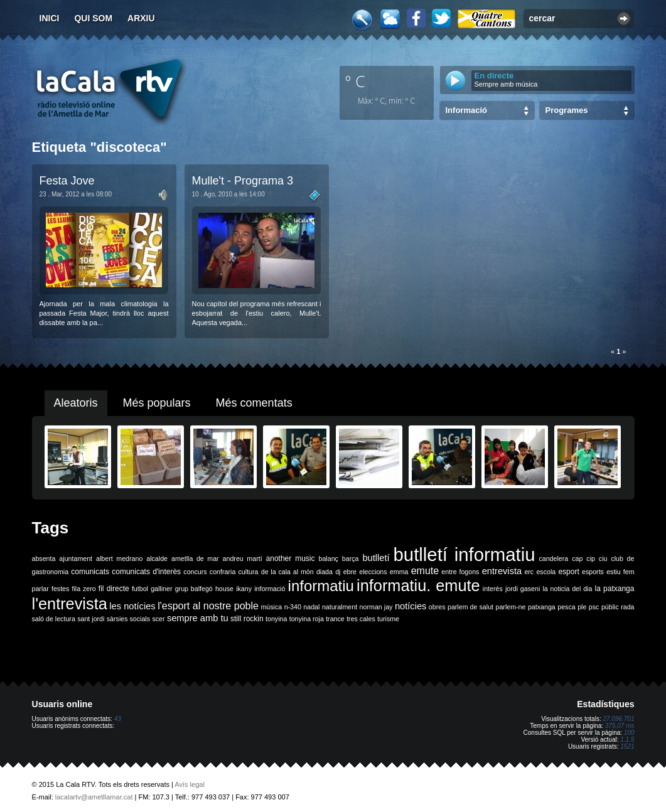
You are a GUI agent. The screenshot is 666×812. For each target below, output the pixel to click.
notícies (411, 606)
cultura (249, 572)
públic (610, 607)
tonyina (276, 619)
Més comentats (254, 403)
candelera (553, 558)
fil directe (114, 589)
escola (546, 572)
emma (399, 572)
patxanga (542, 607)
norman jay (376, 607)
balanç (328, 558)
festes (60, 589)
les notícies (132, 606)
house (224, 589)
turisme (388, 619)
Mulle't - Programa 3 (243, 181)
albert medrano (119, 558)
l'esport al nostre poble (208, 606)
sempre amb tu (198, 618)
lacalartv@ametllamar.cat (94, 797)
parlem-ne (511, 607)
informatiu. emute (418, 585)
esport (568, 572)
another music (291, 558)
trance (335, 619)
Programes (567, 110)
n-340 (293, 607)
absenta (44, 558)
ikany (244, 589)
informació (270, 589)
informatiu (321, 586)
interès (493, 589)
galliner (161, 589)
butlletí (376, 558)
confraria (223, 572)
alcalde (157, 558)
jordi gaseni (523, 589)
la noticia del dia (567, 589)
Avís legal (190, 784)
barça (351, 558)
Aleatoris (76, 403)
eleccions (373, 572)
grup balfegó (194, 589)
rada (627, 607)
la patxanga (615, 589)
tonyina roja (307, 619)
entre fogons (460, 572)
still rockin (247, 619)
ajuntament (76, 558)
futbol (140, 589)
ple (582, 607)
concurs (195, 572)
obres (437, 607)
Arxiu (141, 18)
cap (577, 558)
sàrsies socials (128, 619)
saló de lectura (54, 619)
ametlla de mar (195, 558)
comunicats (90, 572)
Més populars (157, 403)
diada (325, 572)
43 (118, 719)
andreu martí (243, 558)
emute (425, 571)
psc (594, 607)
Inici (50, 18)
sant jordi (91, 619)
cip (591, 558)
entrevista (502, 571)
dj (338, 572)
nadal (311, 607)
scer (158, 619)
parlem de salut (470, 607)
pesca (566, 607)
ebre (350, 572)
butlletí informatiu (465, 554)
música (271, 607)
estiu (614, 572)
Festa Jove (67, 181)
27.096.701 (618, 719)
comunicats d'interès (146, 572)
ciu (603, 558)
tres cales (361, 619)
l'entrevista (70, 604)
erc (529, 572)
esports (593, 572)
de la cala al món (287, 572)
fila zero (84, 589)
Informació (466, 110)
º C (355, 81)
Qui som (93, 18)
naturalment (340, 607)
